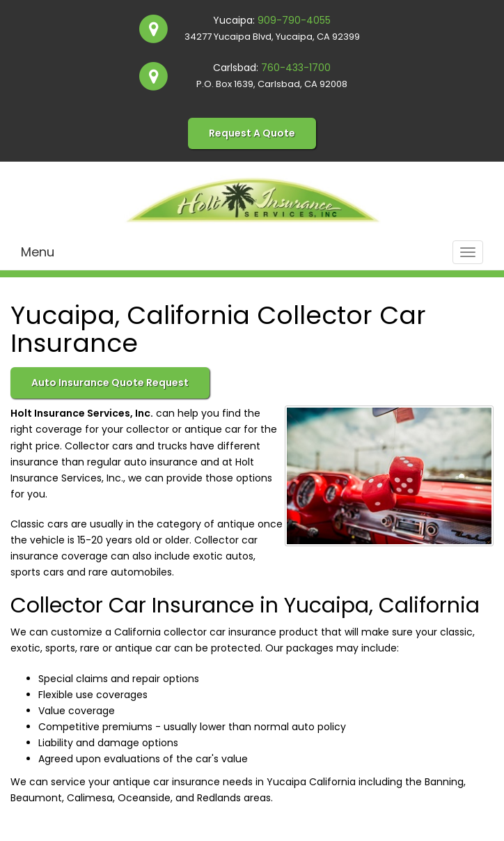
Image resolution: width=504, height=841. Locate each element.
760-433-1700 (296, 68)
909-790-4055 (294, 20)
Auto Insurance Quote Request (110, 383)
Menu (38, 252)
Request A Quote (252, 133)
